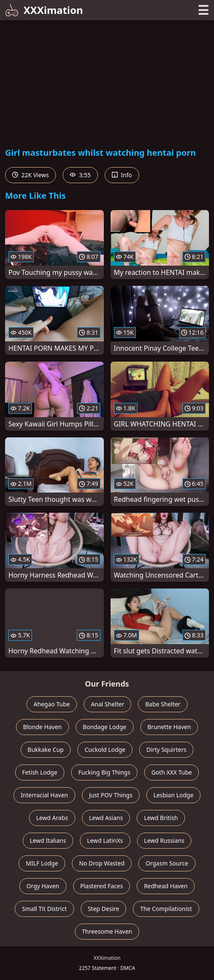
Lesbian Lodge (173, 795)
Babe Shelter (163, 704)
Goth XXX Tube (172, 772)
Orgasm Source (167, 863)
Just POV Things (111, 795)
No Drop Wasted (102, 863)
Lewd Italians (48, 840)
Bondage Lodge (105, 727)
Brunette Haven (169, 727)
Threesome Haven (107, 931)
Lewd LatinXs (105, 840)
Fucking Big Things (104, 772)
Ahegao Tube (52, 704)
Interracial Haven (44, 795)
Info (122, 175)
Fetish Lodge (40, 772)
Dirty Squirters (166, 750)
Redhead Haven (166, 886)
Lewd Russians (164, 840)
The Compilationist (166, 909)
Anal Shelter (107, 704)
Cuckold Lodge (105, 750)
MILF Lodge (42, 863)
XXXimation (44, 10)
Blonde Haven (42, 727)
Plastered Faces (102, 886)
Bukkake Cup (46, 750)
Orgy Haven (43, 886)
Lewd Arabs (52, 818)
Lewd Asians (106, 818)
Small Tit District (44, 909)
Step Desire (104, 909)
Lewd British (161, 818)
